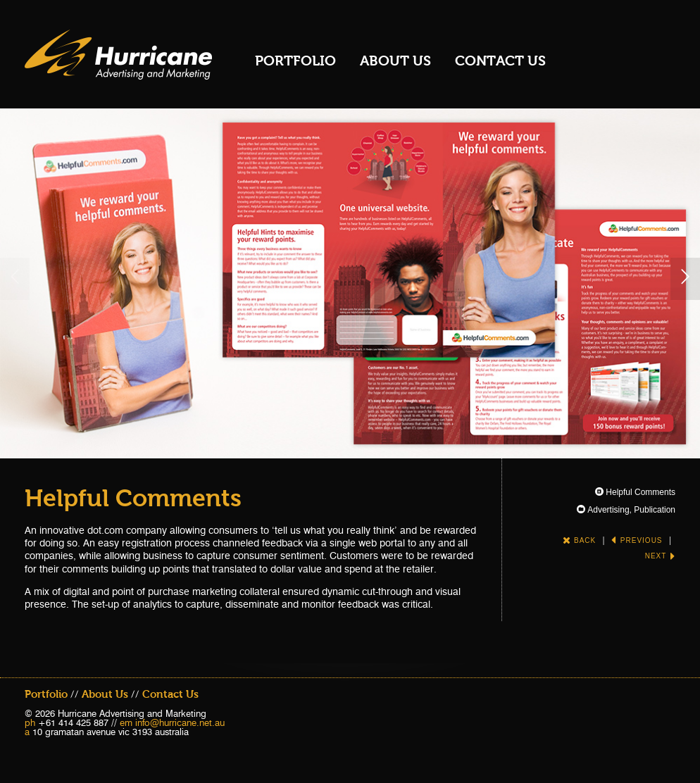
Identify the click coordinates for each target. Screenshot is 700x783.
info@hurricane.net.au (180, 722)
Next (660, 556)
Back (579, 540)
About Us (395, 61)
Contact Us (500, 61)
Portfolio (295, 61)
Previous (637, 540)
